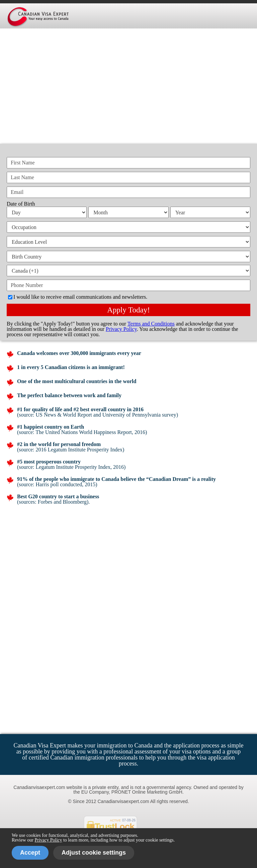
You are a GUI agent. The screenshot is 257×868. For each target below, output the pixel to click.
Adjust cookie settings (94, 853)
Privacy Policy (48, 840)
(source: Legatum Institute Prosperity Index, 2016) (71, 467)
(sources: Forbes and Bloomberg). (53, 502)
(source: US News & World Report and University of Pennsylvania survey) (98, 415)
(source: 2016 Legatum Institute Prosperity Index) (71, 450)
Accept (30, 853)
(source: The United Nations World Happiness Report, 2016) (82, 432)
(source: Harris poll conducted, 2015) (57, 484)
